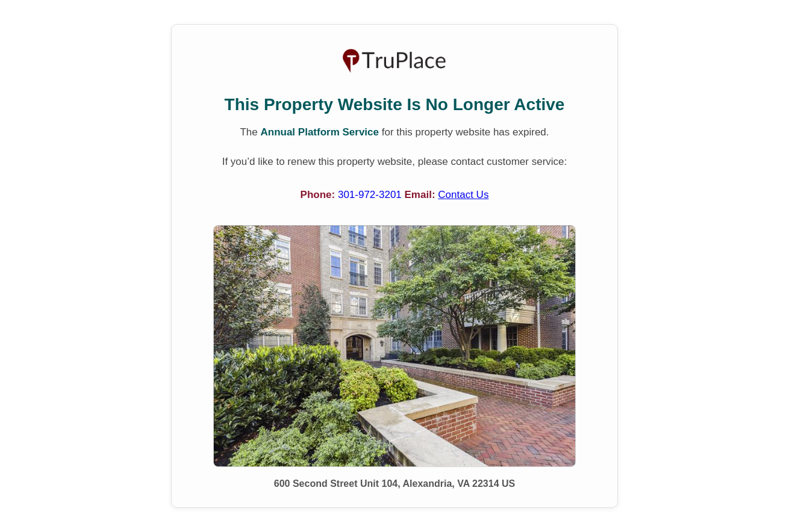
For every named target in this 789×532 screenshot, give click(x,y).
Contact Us (463, 195)
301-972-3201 (371, 195)
